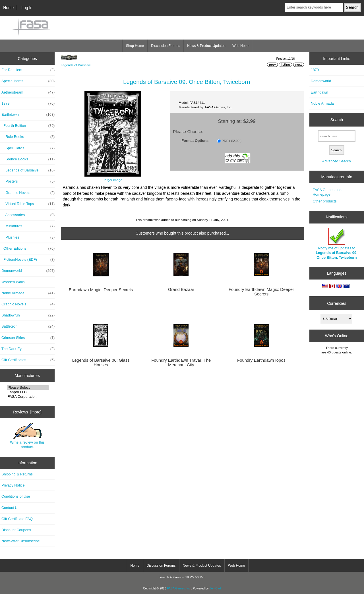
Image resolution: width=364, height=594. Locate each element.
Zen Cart (215, 588)
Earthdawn (319, 92)
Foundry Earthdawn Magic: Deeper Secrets (261, 292)
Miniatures (28, 226)
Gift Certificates (28, 360)
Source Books (28, 159)
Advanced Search (337, 161)
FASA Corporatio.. (28, 397)
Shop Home (135, 46)
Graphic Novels (28, 193)
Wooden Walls (13, 282)
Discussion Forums (166, 46)
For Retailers (28, 70)
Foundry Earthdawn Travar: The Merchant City (181, 363)
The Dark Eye (28, 349)
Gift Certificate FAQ (17, 519)
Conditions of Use (16, 496)
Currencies (337, 303)
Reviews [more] (27, 412)
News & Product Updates (206, 46)
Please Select (28, 388)
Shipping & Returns (17, 474)
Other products (324, 201)
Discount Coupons (16, 530)
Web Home (241, 46)
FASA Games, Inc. (179, 588)
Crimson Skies (28, 338)
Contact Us (10, 508)
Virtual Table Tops (28, 204)
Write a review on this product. (27, 436)
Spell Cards (28, 148)
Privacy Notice (13, 485)
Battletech (28, 326)
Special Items (28, 81)
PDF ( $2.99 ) (232, 141)
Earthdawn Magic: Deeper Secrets (101, 290)
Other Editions (28, 249)
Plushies (28, 237)
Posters (28, 181)
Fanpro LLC (28, 392)
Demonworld (28, 271)
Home (8, 8)
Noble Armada (28, 293)
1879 (28, 104)
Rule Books (28, 137)
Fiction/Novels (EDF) (28, 260)
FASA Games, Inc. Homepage (327, 192)
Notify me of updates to (337, 244)
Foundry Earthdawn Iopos (261, 360)
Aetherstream (28, 92)
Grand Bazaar (181, 289)
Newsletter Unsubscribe (21, 541)
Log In (27, 8)
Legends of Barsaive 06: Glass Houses (101, 363)
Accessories (28, 215)
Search (337, 120)
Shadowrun (28, 315)
